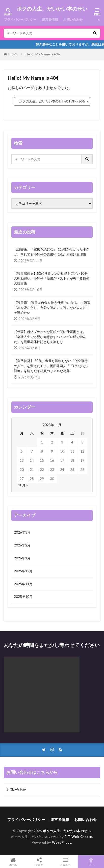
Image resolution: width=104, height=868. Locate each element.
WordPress (62, 842)
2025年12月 (23, 571)
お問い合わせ (73, 19)
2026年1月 (22, 558)
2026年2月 (22, 545)
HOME (13, 54)
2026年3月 (22, 532)
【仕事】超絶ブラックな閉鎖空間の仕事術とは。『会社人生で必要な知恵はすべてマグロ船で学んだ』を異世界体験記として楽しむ (50, 337)
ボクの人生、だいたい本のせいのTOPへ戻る (52, 101)
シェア (39, 862)
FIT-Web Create (78, 837)
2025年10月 (23, 597)
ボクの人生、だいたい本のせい (52, 9)
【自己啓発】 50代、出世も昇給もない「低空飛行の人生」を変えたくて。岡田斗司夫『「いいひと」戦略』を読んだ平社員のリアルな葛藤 (52, 366)
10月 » (23, 485)
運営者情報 (50, 19)
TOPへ (91, 862)
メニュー (65, 862)
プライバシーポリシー (20, 19)
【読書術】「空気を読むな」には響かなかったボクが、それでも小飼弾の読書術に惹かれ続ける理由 (52, 252)
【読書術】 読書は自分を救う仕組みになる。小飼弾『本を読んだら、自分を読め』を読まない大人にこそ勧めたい (52, 308)
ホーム (13, 862)
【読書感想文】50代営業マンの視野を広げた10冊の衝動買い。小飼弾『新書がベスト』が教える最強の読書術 (52, 279)
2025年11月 (23, 584)
